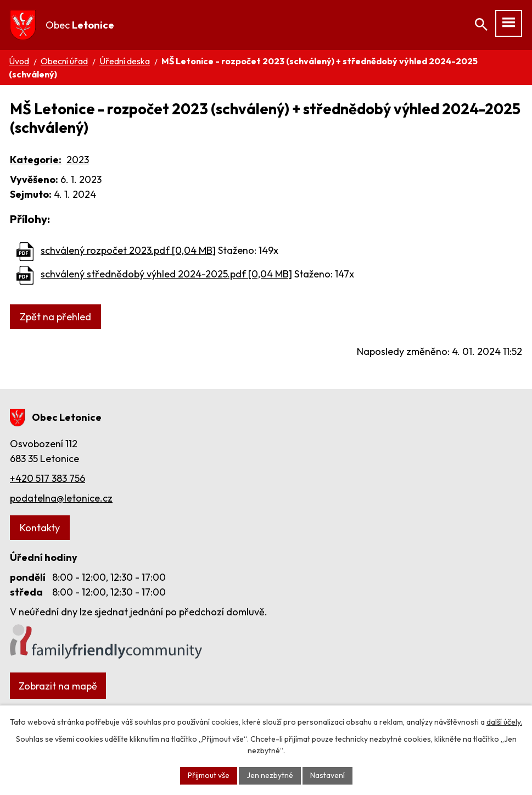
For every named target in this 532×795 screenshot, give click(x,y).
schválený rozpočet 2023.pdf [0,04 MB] (128, 250)
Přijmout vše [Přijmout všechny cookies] (209, 775)
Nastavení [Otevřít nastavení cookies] (327, 775)
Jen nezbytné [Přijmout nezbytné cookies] (270, 775)
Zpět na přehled (55, 317)
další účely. (504, 722)
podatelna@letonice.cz (61, 498)
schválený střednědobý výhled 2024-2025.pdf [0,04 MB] (166, 274)
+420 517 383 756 (47, 478)
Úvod (19, 61)
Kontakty (40, 528)
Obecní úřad (64, 61)
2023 (78, 160)
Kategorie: (36, 160)
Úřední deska (125, 61)
